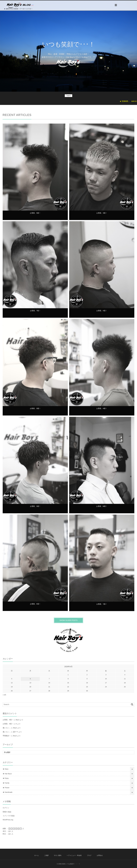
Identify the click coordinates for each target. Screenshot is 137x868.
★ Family (6, 783)
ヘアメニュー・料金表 (74, 856)
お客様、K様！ (102, 312)
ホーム (37, 856)
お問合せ (100, 856)
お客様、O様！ (35, 410)
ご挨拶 (46, 856)
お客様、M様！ (102, 508)
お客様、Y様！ (102, 606)
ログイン (6, 808)
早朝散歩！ (7, 736)
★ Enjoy (6, 778)
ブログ (89, 856)
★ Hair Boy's (7, 774)
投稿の (7, 812)
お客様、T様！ (35, 312)
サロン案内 (58, 856)
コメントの (9, 816)
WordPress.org (8, 820)
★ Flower (6, 788)
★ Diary (5, 769)
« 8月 (4, 695)
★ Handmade (8, 792)
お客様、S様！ (102, 215)
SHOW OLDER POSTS (68, 620)
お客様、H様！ (102, 410)
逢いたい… (7, 728)
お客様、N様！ (35, 215)
